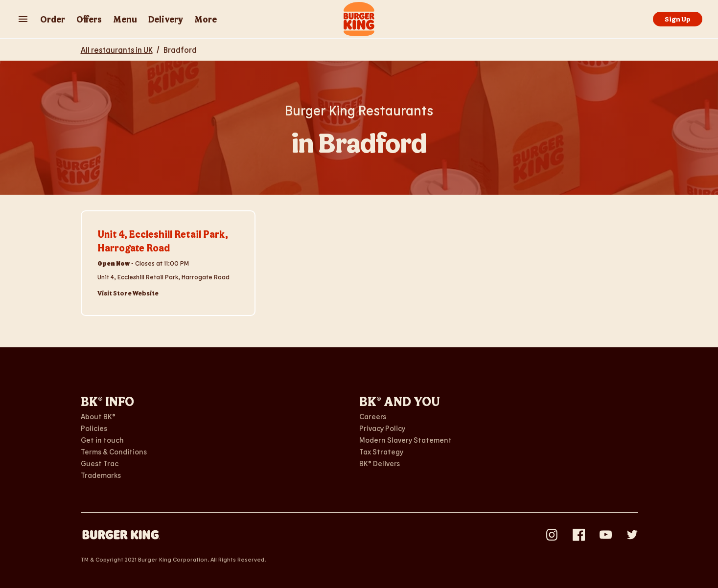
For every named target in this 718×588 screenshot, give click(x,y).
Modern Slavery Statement (405, 440)
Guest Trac (100, 463)
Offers (89, 19)
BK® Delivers (380, 463)
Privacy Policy (382, 428)
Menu (125, 19)
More (206, 19)
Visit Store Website (128, 293)
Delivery (166, 19)
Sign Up (678, 19)
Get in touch (102, 440)
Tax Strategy (381, 452)
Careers (373, 416)
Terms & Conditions (114, 452)
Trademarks (101, 475)
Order (53, 19)
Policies (94, 428)
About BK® (98, 416)
